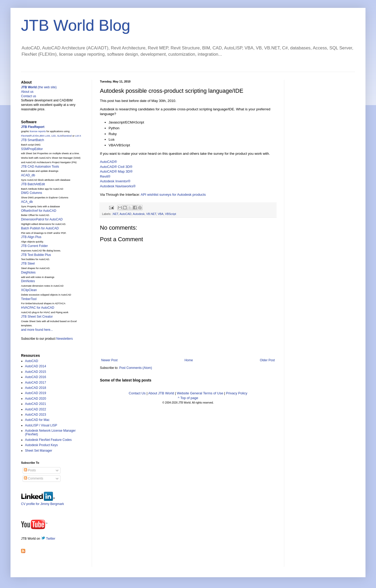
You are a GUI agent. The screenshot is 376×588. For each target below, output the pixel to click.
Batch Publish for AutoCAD (40, 228)
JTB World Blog (76, 25)
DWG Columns (32, 193)
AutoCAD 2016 (35, 377)
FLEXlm (35, 136)
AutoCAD (126, 214)
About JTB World (161, 393)
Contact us (29, 96)
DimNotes (28, 281)
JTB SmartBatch (32, 140)
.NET (115, 214)
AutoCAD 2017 (35, 383)
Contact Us (137, 393)
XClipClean (29, 290)
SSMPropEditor (32, 149)
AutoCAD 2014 (35, 366)
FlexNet (25, 136)
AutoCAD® (108, 162)
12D (54, 136)
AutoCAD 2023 (35, 415)
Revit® (105, 176)
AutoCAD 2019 (35, 393)
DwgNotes (28, 272)
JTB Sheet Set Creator (37, 317)
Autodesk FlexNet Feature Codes (48, 440)
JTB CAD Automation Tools (40, 167)
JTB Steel (28, 264)
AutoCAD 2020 (35, 399)
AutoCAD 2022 (35, 409)
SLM (60, 136)
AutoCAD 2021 (35, 404)
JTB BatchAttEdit (33, 184)
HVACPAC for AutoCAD (38, 308)
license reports (38, 131)
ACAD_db (28, 175)
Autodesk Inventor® (115, 181)
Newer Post (109, 360)
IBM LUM (45, 136)
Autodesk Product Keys (41, 445)
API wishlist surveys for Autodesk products (173, 195)
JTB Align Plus (31, 237)
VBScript (171, 214)
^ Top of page (188, 398)
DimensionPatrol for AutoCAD (42, 219)
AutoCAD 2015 (35, 372)
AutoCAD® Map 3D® (116, 171)
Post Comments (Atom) (136, 368)
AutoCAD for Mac (37, 420)
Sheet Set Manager (39, 451)
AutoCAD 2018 (35, 388)
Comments (34, 478)
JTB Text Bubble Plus (36, 255)
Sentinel (67, 136)
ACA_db (27, 202)
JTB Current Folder (34, 246)
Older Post (267, 360)
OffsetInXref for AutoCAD (39, 211)
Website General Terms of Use (200, 393)
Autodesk (139, 214)
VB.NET (151, 214)
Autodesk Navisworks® (118, 186)
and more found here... (37, 330)
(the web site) (39, 87)
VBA (161, 214)
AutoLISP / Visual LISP (41, 425)
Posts (30, 470)
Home (189, 360)
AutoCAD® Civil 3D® (116, 167)
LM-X (78, 136)
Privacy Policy (237, 393)
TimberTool (29, 299)
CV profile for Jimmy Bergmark (42, 502)
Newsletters (65, 339)
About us (27, 92)
